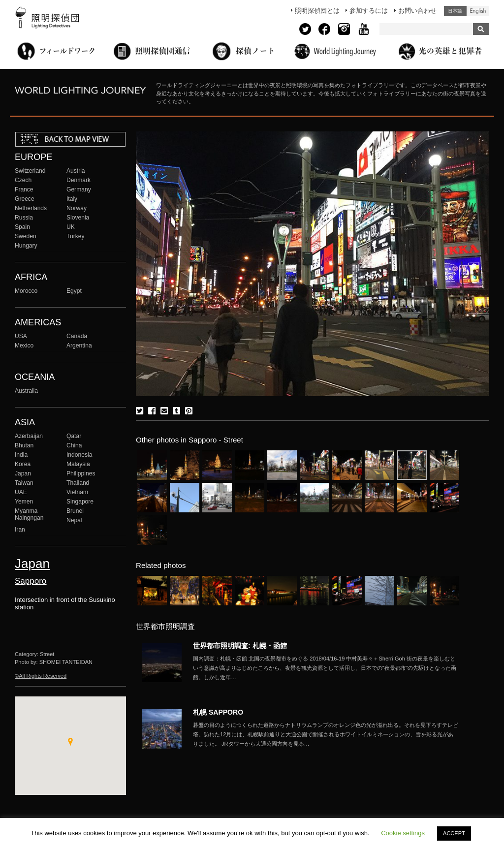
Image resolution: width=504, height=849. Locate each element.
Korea (23, 464)
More (326, 668)
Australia (26, 391)
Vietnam (77, 492)
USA (21, 336)
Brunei (75, 511)
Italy (72, 199)
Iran (20, 530)
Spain (22, 227)
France (24, 189)
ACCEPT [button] (454, 833)
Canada (77, 336)
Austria (76, 171)
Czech (23, 180)
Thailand (78, 483)
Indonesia (79, 455)
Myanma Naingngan (29, 514)
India (21, 455)
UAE (21, 492)
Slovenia (78, 218)
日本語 (455, 11)
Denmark (79, 180)
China (74, 445)
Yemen (24, 502)
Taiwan (24, 483)
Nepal (74, 520)
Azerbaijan (29, 436)
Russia (24, 218)
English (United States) (478, 11)
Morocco (26, 291)
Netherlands (31, 208)
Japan (23, 473)
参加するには (369, 11)
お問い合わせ (417, 11)
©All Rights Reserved (41, 676)
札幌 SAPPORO (218, 712)
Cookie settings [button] (403, 833)
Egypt (74, 291)
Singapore (80, 502)
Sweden (26, 236)
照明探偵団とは (317, 11)
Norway (77, 208)
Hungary (26, 246)
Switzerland (30, 171)
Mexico (24, 346)
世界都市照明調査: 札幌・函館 (240, 646)
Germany (79, 189)
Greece (25, 199)
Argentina (79, 346)
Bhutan (24, 445)
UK (71, 227)
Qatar (74, 436)
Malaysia (78, 464)
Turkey (75, 236)
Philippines (81, 473)
